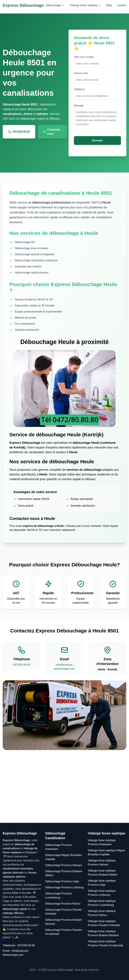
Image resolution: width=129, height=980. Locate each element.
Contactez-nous (52, 132)
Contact (122, 5)
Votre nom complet (84, 57)
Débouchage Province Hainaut (63, 865)
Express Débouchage (23, 5)
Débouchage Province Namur (63, 904)
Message (79, 105)
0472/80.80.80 (19, 132)
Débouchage (55, 5)
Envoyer (97, 140)
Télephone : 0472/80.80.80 (19, 945)
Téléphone (79, 89)
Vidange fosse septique (85, 5)
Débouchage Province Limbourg (64, 887)
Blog (109, 5)
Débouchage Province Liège (62, 881)
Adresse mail (81, 73)
